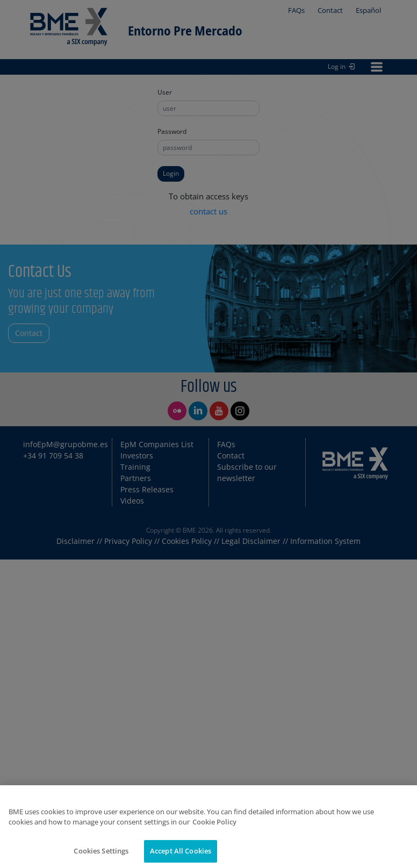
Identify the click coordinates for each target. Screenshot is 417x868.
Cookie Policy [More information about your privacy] (214, 834)
